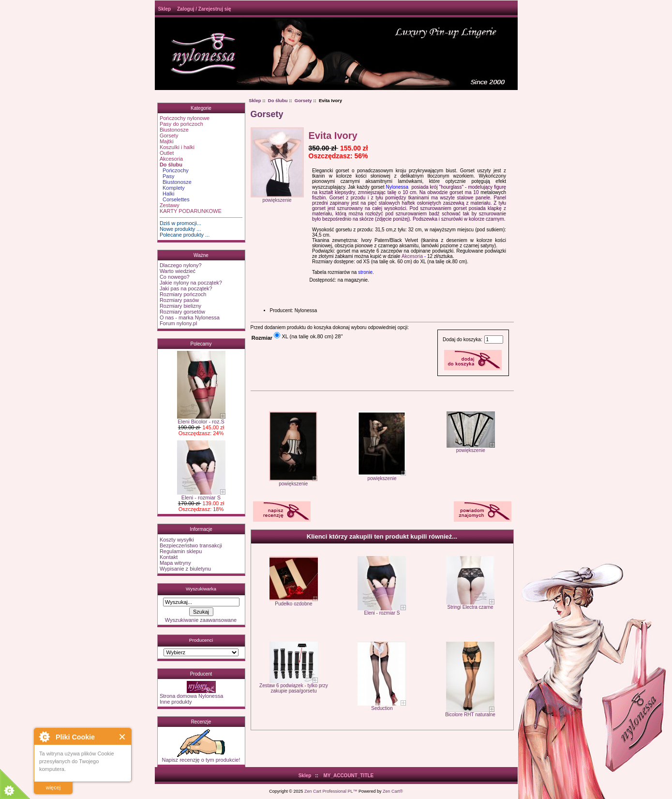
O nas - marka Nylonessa (190, 317)
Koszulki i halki (177, 147)
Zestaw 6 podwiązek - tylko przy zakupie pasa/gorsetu (294, 688)
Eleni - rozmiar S (201, 495)
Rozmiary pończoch (183, 294)
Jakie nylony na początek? (191, 283)
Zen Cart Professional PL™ (331, 791)
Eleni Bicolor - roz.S (201, 419)
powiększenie (293, 482)
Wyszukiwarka (201, 589)
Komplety (172, 188)
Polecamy (201, 344)
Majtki (167, 141)
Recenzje (201, 722)
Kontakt (169, 557)
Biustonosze (174, 130)
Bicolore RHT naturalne (470, 715)
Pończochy (174, 170)
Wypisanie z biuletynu (185, 569)
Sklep (165, 9)
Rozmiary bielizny (180, 306)
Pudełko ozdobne (293, 604)
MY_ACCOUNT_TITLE (348, 776)
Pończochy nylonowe (185, 118)
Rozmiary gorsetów (182, 312)
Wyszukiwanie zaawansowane (201, 620)
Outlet (167, 153)
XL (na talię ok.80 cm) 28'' (312, 336)
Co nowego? (175, 277)
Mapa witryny (175, 563)
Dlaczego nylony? (181, 265)
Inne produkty (176, 702)
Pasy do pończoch (181, 124)
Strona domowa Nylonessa (191, 696)
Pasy (167, 176)
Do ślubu (278, 100)
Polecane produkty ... (185, 235)
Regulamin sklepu (181, 551)
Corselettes (175, 199)
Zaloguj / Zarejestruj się (204, 9)
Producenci (201, 640)
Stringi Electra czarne (470, 607)
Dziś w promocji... (180, 223)
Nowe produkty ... (180, 229)
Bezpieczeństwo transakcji (191, 545)
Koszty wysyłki (177, 540)
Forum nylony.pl (178, 323)
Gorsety (169, 136)
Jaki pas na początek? (186, 288)
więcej (53, 787)
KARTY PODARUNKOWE (191, 211)
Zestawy (170, 205)
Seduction (382, 708)
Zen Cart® (393, 791)
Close (123, 737)
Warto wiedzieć (178, 271)
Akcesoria (171, 159)
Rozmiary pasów (179, 300)
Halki (167, 194)
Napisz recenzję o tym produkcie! (201, 757)
